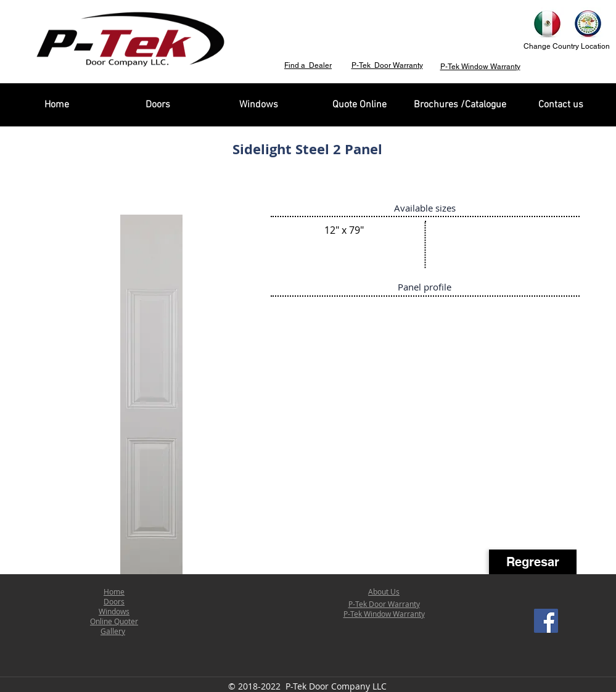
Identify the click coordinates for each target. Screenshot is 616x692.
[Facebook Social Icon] (546, 621)
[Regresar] (533, 562)
